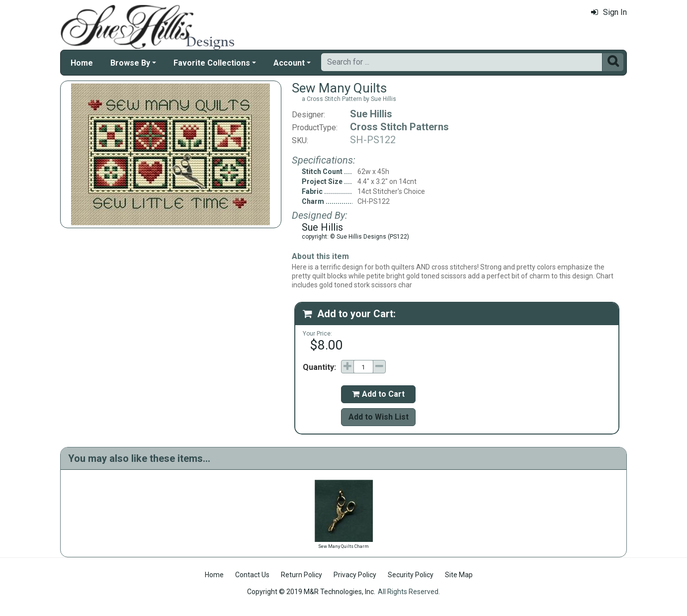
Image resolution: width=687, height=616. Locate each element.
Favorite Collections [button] (212, 63)
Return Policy (301, 575)
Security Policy (411, 575)
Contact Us (252, 575)
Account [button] (289, 63)
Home (82, 63)
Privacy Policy (355, 575)
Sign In (609, 12)
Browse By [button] (130, 63)
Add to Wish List (379, 417)
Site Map (459, 575)
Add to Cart (378, 394)
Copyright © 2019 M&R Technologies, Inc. (311, 592)
